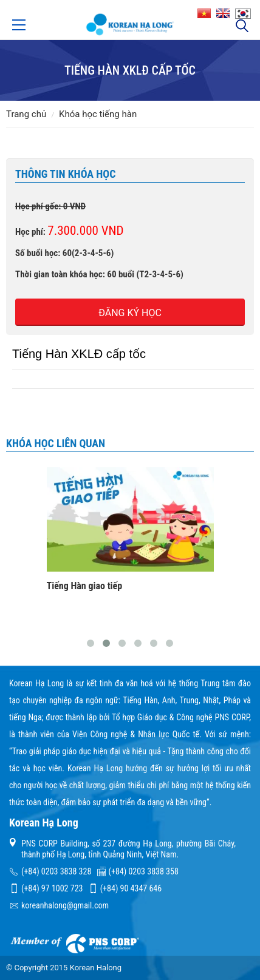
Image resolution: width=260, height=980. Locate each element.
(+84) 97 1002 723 (52, 888)
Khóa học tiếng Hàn (98, 114)
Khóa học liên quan (56, 443)
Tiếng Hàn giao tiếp (85, 586)
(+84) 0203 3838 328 (56, 871)
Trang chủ (26, 114)
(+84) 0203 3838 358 (144, 871)
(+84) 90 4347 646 (131, 888)
